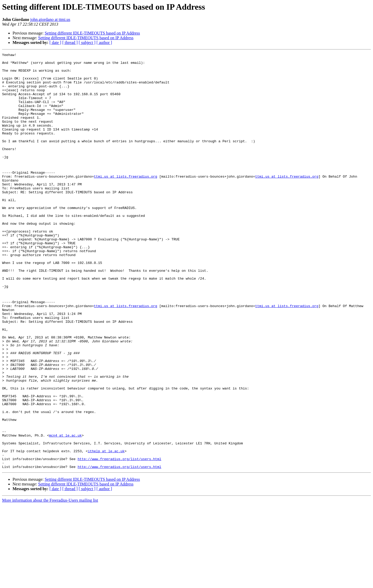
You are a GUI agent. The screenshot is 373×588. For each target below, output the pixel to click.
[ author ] (104, 43)
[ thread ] (70, 43)
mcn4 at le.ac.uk (65, 512)
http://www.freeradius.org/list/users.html (120, 540)
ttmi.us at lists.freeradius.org (126, 201)
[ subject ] (87, 43)
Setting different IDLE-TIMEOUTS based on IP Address (92, 33)
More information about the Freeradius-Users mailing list (50, 583)
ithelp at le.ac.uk (106, 531)
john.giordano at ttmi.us (50, 19)
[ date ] (55, 43)
